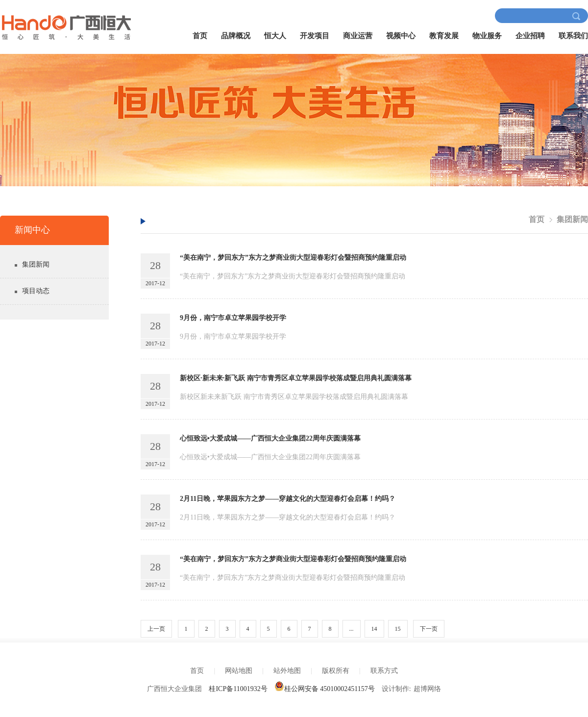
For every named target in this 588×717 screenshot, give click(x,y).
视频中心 (401, 36)
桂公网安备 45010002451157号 (325, 689)
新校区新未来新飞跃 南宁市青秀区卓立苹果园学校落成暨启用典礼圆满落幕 (294, 397)
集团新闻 (36, 264)
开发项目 (315, 36)
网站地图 (239, 671)
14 (374, 629)
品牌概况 (236, 36)
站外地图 (287, 671)
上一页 (156, 629)
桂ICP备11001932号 (238, 689)
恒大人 (275, 36)
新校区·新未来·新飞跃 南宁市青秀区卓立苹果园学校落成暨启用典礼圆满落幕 (296, 378)
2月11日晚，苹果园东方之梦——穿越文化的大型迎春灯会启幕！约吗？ (288, 499)
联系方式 (384, 671)
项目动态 (36, 291)
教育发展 (444, 36)
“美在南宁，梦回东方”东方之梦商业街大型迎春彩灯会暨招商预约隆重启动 (293, 258)
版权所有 (336, 671)
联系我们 (573, 36)
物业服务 (487, 36)
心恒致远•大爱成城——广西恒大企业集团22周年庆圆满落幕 (270, 438)
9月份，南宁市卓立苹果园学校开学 (233, 318)
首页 (200, 36)
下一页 (429, 629)
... (352, 629)
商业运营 (358, 36)
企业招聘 (530, 36)
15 (398, 629)
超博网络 (427, 689)
